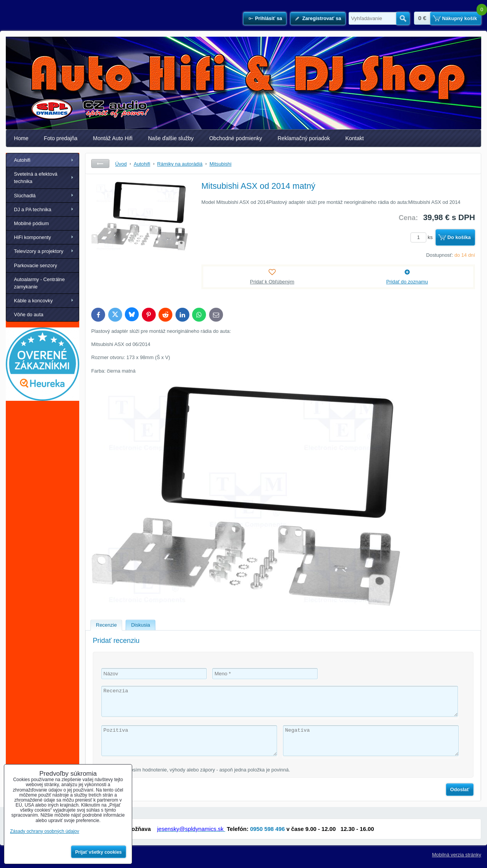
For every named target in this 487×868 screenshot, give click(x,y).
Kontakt (355, 138)
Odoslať (460, 789)
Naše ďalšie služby (171, 138)
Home (21, 138)
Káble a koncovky (33, 301)
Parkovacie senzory (36, 265)
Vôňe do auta (29, 314)
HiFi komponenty (32, 237)
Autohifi (22, 160)
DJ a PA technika (33, 209)
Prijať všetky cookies (99, 852)
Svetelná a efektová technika (36, 178)
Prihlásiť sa (269, 18)
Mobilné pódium (31, 223)
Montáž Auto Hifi (113, 138)
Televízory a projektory (39, 251)
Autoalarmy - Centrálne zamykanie (39, 283)
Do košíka (459, 237)
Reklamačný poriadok (304, 138)
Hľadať (403, 19)
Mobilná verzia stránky (457, 855)
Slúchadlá (25, 196)
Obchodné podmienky (236, 138)
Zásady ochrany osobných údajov (45, 831)
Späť (100, 164)
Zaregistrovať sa (322, 18)
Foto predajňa (61, 138)
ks (423, 237)
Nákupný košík (460, 18)
